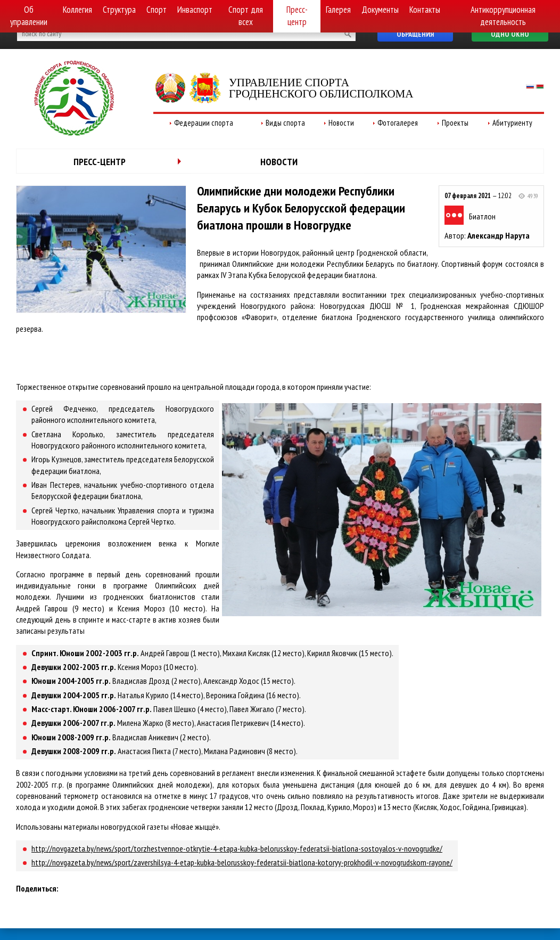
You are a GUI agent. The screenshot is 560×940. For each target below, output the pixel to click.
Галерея (338, 10)
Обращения (415, 34)
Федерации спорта (204, 123)
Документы (380, 10)
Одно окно (510, 34)
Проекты (455, 123)
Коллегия (77, 10)
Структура (119, 10)
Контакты (425, 10)
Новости (341, 123)
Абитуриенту (512, 123)
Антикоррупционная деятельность (503, 16)
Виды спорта (285, 123)
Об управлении (29, 16)
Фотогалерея (398, 123)
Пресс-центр (297, 16)
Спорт (157, 10)
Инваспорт (195, 10)
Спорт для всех (246, 16)
